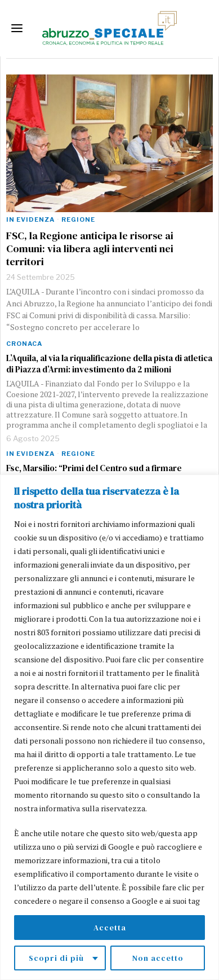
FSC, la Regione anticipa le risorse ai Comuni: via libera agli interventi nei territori (90, 249)
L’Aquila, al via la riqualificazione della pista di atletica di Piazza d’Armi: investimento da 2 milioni (109, 364)
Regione (78, 219)
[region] (109, 727)
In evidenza (30, 219)
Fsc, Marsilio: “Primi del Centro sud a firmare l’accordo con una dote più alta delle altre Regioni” (104, 474)
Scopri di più (56, 958)
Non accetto (158, 958)
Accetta (110, 928)
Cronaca (24, 344)
